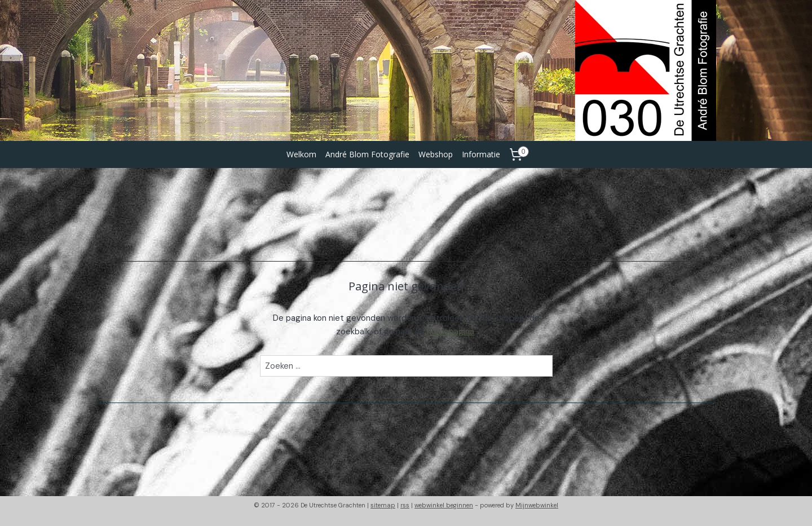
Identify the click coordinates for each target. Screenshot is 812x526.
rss (405, 505)
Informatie (481, 154)
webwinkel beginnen (444, 505)
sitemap (383, 505)
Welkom (301, 154)
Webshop (436, 154)
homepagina (451, 331)
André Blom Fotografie (367, 154)
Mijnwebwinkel (537, 505)
